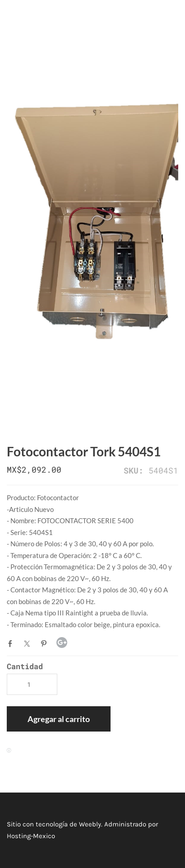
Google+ (62, 643)
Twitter (29, 643)
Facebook (12, 643)
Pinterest (46, 643)
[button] (59, 719)
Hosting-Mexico (31, 836)
